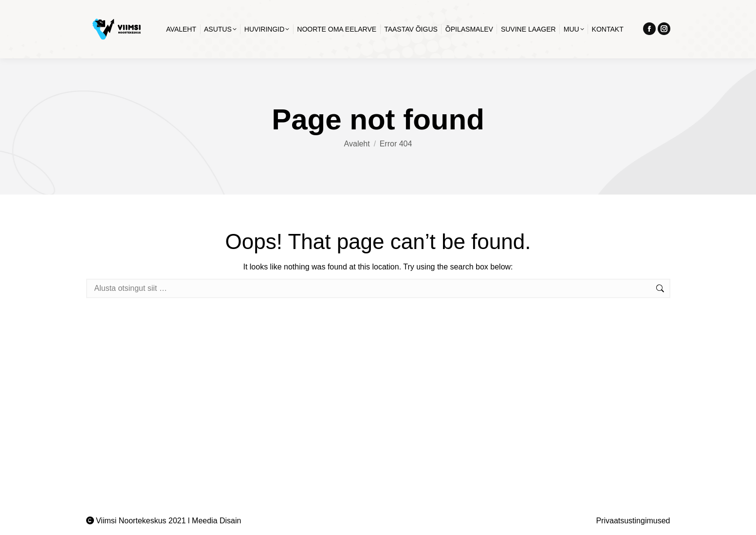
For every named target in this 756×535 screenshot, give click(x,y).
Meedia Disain (216, 521)
